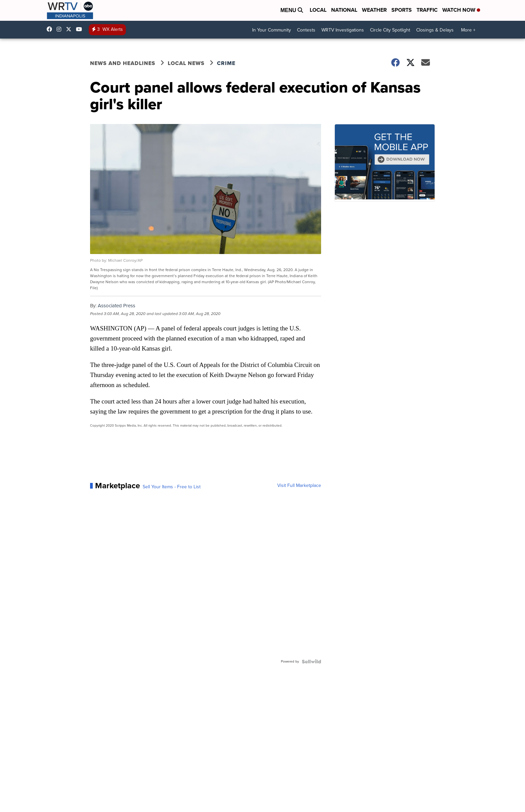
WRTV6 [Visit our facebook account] (51, 29)
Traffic (427, 10)
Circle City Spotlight (390, 30)
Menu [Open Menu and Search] (292, 10)
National (344, 10)
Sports (402, 10)
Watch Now (461, 10)
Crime (226, 63)
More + (468, 30)
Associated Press (117, 306)
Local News (186, 63)
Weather (374, 10)
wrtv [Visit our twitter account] (70, 29)
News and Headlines (123, 63)
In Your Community (272, 30)
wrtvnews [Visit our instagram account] (61, 29)
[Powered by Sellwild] (311, 662)
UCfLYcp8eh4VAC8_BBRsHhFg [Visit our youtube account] (81, 29)
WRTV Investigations (343, 30)
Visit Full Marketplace (299, 486)
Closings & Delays (435, 30)
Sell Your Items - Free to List (172, 487)
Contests (306, 30)
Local (318, 10)
